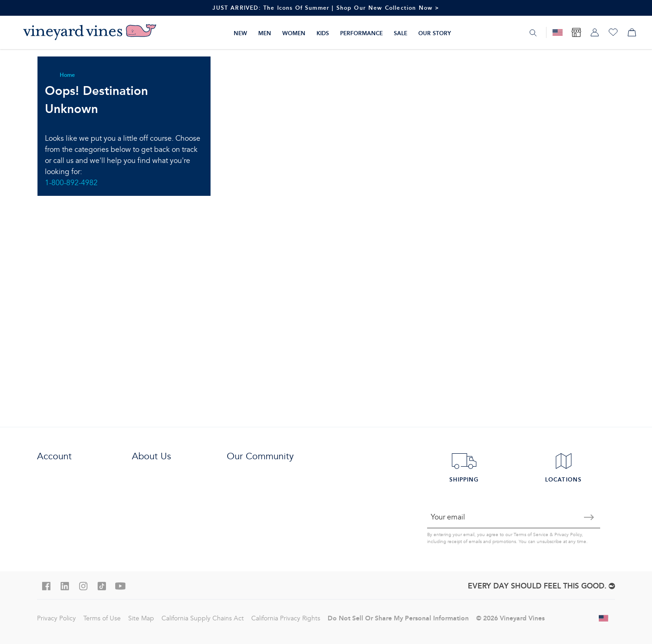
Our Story (435, 33)
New (240, 33)
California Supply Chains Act (203, 618)
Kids (323, 33)
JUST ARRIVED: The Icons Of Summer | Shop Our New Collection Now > (326, 8)
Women (294, 33)
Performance (361, 33)
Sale (401, 33)
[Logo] (90, 32)
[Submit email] (589, 517)
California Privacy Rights (286, 618)
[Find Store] (576, 32)
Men (265, 33)
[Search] (533, 33)
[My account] (595, 32)
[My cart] (632, 32)
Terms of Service (531, 535)
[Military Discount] (558, 32)
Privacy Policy (568, 535)
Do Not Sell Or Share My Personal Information (398, 618)
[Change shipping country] (604, 618)
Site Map (141, 618)
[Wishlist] (613, 32)
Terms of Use (102, 618)
